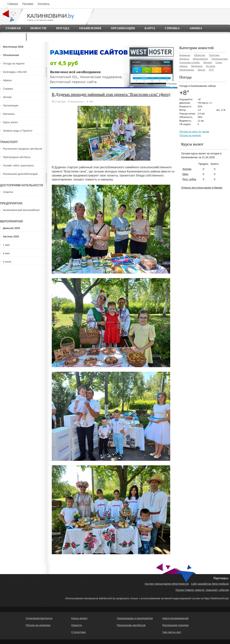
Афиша (196, 28)
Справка (172, 28)
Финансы (184, 59)
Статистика (78, 632)
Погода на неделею (38, 625)
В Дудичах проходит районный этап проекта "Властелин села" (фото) (111, 94)
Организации (123, 28)
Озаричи (8, 192)
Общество (200, 55)
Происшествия (220, 59)
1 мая (6, 245)
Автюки (7, 97)
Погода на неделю (14, 64)
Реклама (28, 4)
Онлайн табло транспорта (18, 166)
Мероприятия (77, 102)
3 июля (7, 262)
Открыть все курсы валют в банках (202, 188)
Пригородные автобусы (17, 157)
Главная (13, 4)
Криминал (185, 55)
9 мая (6, 253)
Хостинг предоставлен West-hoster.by (167, 584)
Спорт (219, 63)
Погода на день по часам (194, 132)
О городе (14, 37)
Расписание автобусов (131, 625)
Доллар (187, 169)
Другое (201, 70)
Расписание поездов (175, 625)
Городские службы (190, 63)
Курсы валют (11, 122)
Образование (187, 70)
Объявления (90, 28)
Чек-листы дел (172, 632)
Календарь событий (15, 72)
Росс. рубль (189, 179)
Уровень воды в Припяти (18, 131)
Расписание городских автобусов (23, 149)
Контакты (44, 4)
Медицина (197, 66)
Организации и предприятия (135, 618)
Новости (38, 28)
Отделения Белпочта (39, 618)
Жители (208, 63)
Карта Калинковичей (175, 618)
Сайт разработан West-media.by (210, 584)
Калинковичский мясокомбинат (21, 210)
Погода (63, 28)
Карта (150, 28)
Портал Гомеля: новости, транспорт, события (202, 590)
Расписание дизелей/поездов (20, 174)
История (210, 66)
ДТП (211, 70)
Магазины (9, 114)
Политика (214, 55)
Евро (185, 174)
